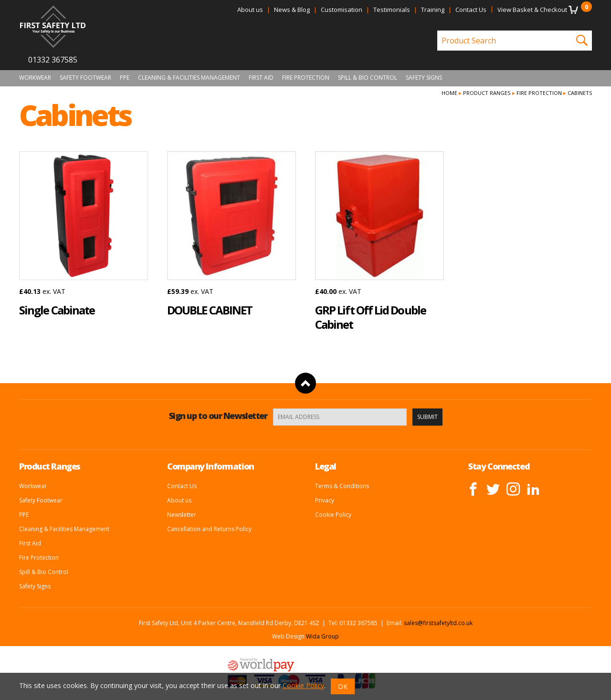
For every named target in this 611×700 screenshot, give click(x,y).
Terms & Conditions (342, 486)
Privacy (325, 500)
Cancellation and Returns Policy (209, 529)
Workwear (35, 78)
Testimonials (392, 10)
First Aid (261, 78)
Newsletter (182, 515)
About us (250, 10)
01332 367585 (53, 60)
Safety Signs (424, 78)
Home (449, 93)
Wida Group (322, 636)
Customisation (342, 10)
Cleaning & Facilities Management (189, 78)
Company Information (211, 466)
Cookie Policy (333, 515)
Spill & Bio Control (368, 78)
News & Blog (292, 10)
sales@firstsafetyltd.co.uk (438, 623)
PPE (125, 78)
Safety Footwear (85, 78)
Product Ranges (487, 93)
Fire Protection (306, 78)
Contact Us (471, 10)
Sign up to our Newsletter (218, 416)
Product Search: (437, 31)
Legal (326, 466)
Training (433, 10)
